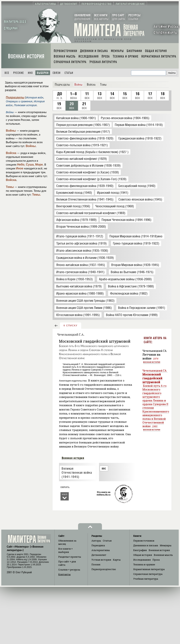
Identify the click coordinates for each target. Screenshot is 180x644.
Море (39, 165)
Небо (21, 165)
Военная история (26, 56)
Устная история (101, 560)
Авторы (96, 541)
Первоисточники (144, 541)
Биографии (140, 550)
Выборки (43, 73)
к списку (71, 326)
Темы (10, 187)
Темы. (36, 195)
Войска (11, 153)
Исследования (142, 560)
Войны (11, 131)
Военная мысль (163, 555)
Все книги (65, 550)
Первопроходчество (104, 569)
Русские (19, 73)
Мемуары (166, 545)
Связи (57, 73)
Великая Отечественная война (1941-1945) (77, 473)
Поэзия (96, 564)
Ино (30, 73)
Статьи (69, 73)
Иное (20, 168)
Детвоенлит (99, 555)
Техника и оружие (144, 564)
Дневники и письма (146, 545)
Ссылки (69, 570)
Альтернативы (101, 550)
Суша (30, 165)
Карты (117, 560)
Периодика (98, 545)
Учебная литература (146, 579)
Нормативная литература (149, 569)
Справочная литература (148, 574)
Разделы (70, 557)
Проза (156, 560)
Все (7, 73)
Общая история (143, 555)
